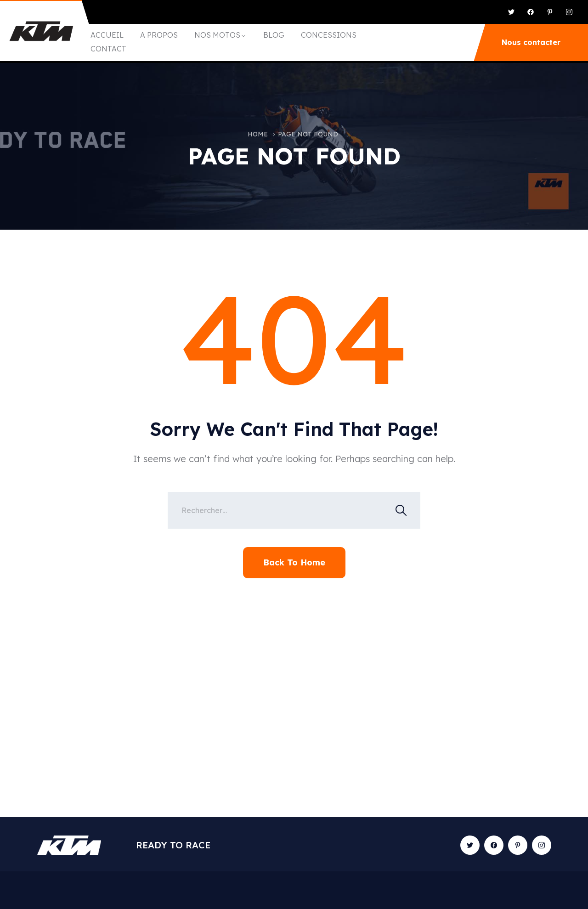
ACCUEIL (107, 35)
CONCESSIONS (329, 35)
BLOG (274, 35)
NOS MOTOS (217, 35)
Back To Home (294, 562)
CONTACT (108, 49)
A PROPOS (159, 35)
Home (258, 134)
